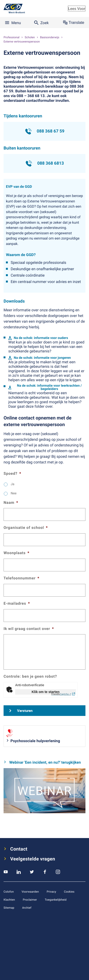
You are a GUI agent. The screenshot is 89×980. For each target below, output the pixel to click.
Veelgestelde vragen (33, 859)
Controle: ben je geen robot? (30, 676)
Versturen (25, 710)
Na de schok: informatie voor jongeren (42, 358)
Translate (74, 23)
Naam (11, 503)
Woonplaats (16, 553)
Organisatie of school (26, 528)
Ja (12, 484)
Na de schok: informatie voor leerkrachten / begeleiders (49, 387)
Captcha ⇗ (61, 694)
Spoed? (12, 473)
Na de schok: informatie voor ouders (41, 338)
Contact (19, 849)
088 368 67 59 (45, 131)
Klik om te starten (45, 692)
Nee (14, 493)
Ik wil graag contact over (29, 629)
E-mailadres (17, 603)
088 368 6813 (44, 163)
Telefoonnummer (21, 578)
